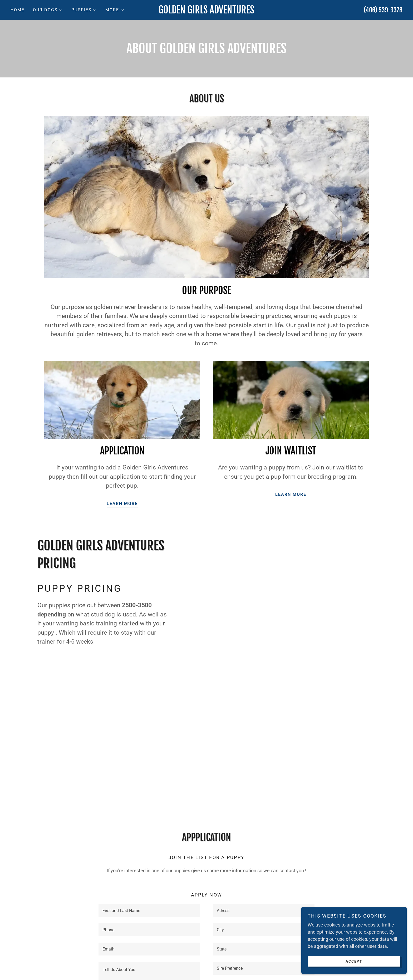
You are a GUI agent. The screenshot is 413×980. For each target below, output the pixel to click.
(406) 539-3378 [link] (383, 10)
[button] (48, 10)
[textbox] (149, 911)
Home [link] (18, 10)
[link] (206, 12)
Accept (354, 961)
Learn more (122, 504)
